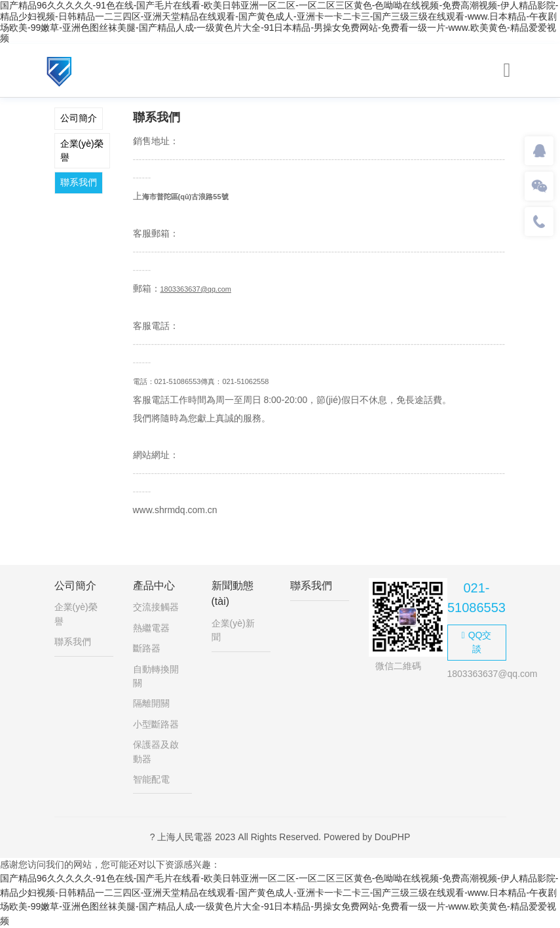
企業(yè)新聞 (233, 630)
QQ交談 (477, 642)
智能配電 (151, 779)
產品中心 (154, 586)
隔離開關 (151, 703)
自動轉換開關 (156, 676)
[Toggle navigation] (507, 70)
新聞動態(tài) (233, 593)
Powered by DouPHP (367, 837)
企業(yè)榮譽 (82, 150)
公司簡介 (79, 118)
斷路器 (147, 648)
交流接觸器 (156, 607)
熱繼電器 (151, 628)
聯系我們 (79, 182)
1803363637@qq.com (196, 289)
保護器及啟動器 (156, 751)
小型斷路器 (156, 724)
